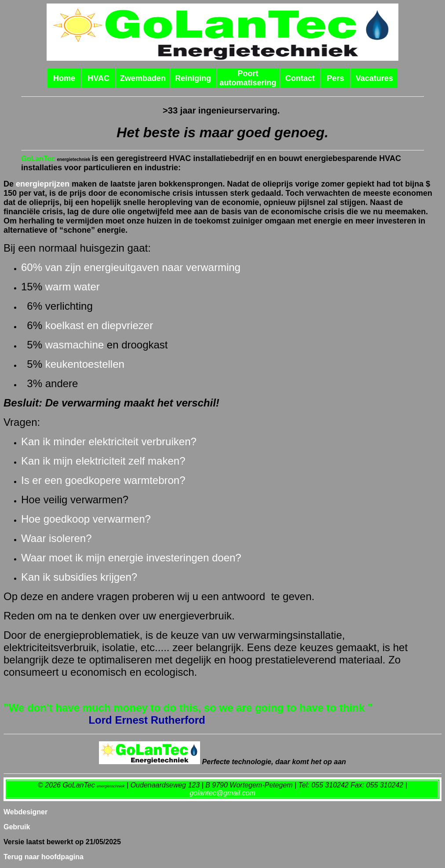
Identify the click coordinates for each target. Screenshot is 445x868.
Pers (335, 78)
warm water (73, 287)
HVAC (98, 78)
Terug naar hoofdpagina (44, 857)
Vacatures (374, 78)
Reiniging (193, 78)
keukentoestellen (85, 364)
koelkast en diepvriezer (99, 325)
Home (64, 78)
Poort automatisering (248, 78)
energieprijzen (43, 184)
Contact (300, 78)
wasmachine (75, 345)
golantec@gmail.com (222, 793)
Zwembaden (143, 78)
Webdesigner (26, 812)
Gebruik (17, 827)
